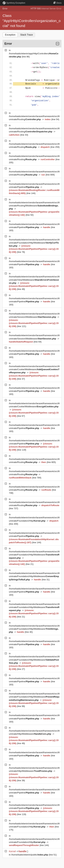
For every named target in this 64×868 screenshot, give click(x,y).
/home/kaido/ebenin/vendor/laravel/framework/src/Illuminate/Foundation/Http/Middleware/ (34, 243)
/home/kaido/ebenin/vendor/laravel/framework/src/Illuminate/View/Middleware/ (34, 280)
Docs (57, 3)
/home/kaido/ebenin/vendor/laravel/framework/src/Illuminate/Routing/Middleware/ (34, 206)
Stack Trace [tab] (26, 35)
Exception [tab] (10, 35)
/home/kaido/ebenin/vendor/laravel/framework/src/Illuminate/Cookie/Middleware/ (34, 369)
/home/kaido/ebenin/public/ (30, 855)
